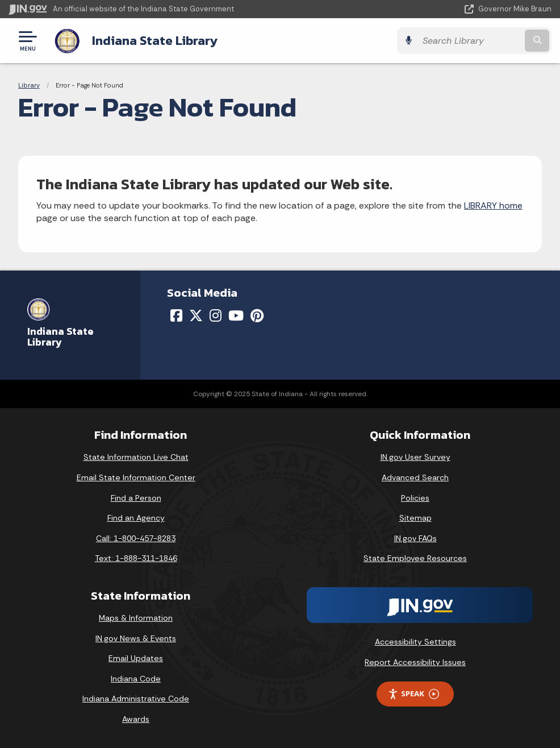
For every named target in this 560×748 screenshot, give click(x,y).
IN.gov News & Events (136, 638)
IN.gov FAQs (415, 538)
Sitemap (415, 518)
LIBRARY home (493, 205)
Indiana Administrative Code (136, 699)
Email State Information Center (136, 477)
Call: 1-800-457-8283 (136, 538)
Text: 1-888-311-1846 (136, 558)
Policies (415, 498)
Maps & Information (136, 618)
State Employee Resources (415, 558)
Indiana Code (136, 679)
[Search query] (470, 41)
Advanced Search (415, 477)
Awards (136, 719)
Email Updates (136, 658)
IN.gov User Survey (415, 457)
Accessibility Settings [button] (415, 642)
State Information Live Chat (136, 457)
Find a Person (136, 498)
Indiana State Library (155, 40)
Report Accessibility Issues (415, 662)
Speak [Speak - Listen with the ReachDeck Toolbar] (413, 694)
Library (29, 85)
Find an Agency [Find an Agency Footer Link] (136, 518)
